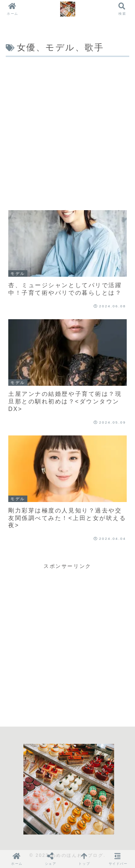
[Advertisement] (67, 130)
